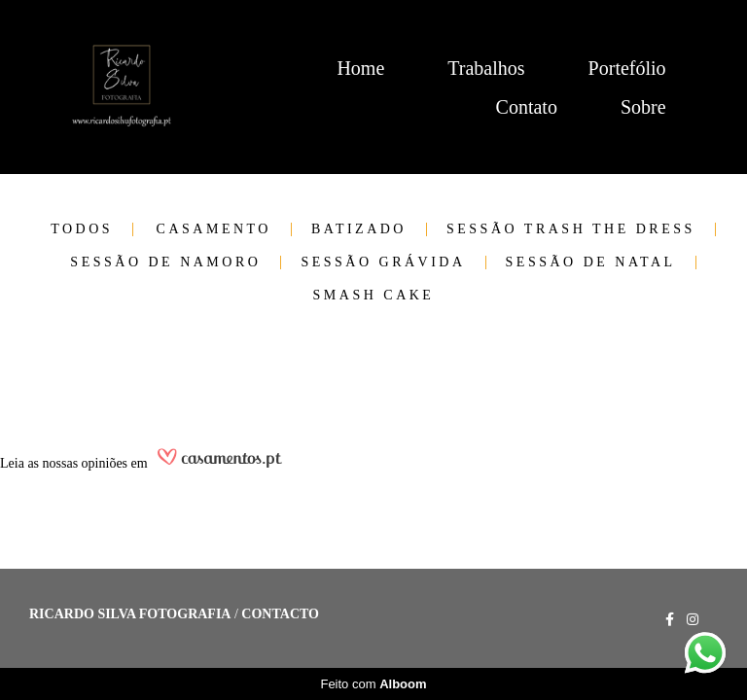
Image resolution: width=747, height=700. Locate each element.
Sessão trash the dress (571, 229)
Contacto (280, 614)
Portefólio (627, 68)
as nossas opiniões (77, 464)
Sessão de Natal (591, 262)
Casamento (214, 229)
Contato (527, 107)
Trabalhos (486, 68)
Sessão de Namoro (165, 262)
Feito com (373, 684)
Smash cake (374, 296)
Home (360, 68)
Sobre (643, 107)
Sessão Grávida (383, 262)
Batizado (359, 229)
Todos (82, 229)
